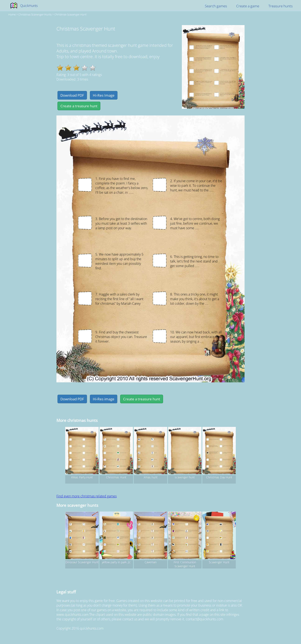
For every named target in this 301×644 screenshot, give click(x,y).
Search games (216, 6)
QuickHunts (29, 6)
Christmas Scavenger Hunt (70, 14)
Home (12, 14)
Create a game (248, 6)
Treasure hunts (281, 6)
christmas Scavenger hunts (35, 14)
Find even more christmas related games (87, 496)
